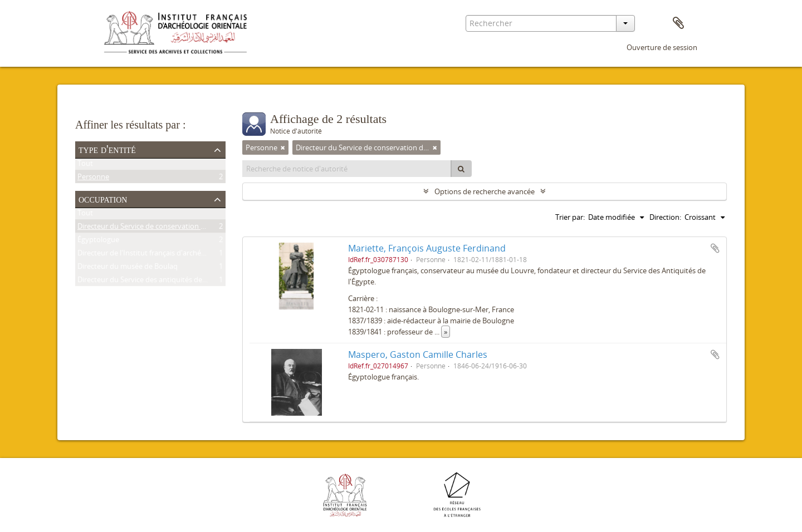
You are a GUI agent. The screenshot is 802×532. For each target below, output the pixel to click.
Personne (93, 179)
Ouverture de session (662, 47)
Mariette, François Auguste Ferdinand (427, 248)
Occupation (103, 199)
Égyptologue (98, 242)
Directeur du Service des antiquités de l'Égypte (154, 282)
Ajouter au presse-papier (715, 248)
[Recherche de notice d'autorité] (347, 169)
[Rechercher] (461, 169)
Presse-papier (678, 23)
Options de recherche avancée (485, 191)
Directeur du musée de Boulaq (128, 268)
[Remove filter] (283, 147)
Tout (85, 165)
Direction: (665, 217)
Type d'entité (107, 149)
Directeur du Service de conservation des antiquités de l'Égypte (181, 228)
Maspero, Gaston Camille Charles (418, 354)
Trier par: (570, 217)
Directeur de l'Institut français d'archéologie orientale (165, 255)
